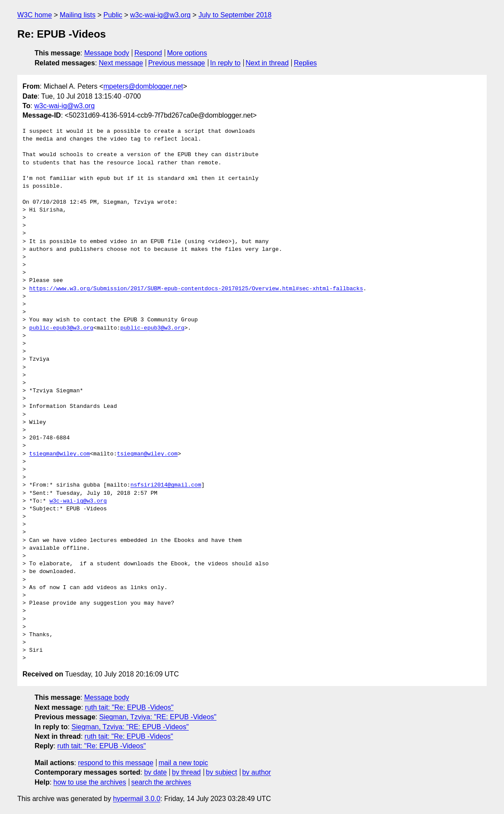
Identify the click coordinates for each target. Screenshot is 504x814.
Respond (148, 53)
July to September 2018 (235, 15)
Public (113, 15)
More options (187, 53)
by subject (221, 772)
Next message (121, 63)
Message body (107, 53)
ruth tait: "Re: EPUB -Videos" (129, 707)
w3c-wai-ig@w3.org (160, 15)
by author (257, 772)
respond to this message (115, 763)
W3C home (35, 15)
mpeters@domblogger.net (143, 86)
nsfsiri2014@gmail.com (166, 485)
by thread (187, 772)
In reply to (225, 63)
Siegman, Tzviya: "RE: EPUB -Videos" (158, 717)
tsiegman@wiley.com (60, 454)
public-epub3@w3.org (61, 328)
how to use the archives (90, 782)
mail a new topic (183, 763)
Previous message (177, 63)
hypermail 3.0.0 (136, 799)
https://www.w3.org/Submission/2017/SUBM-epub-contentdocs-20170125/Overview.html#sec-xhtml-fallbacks (196, 289)
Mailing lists (78, 15)
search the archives (161, 782)
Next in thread (267, 63)
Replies (305, 63)
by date (155, 772)
